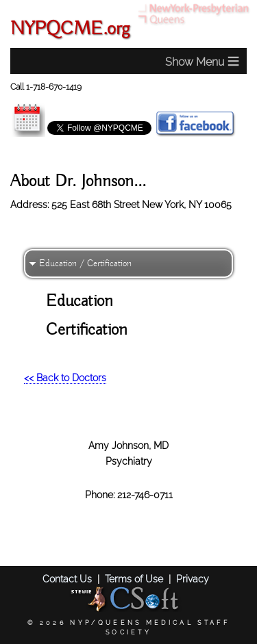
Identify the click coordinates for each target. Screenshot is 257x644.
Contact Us (67, 579)
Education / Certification (85, 263)
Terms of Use (134, 579)
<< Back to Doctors (65, 377)
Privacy (193, 579)
